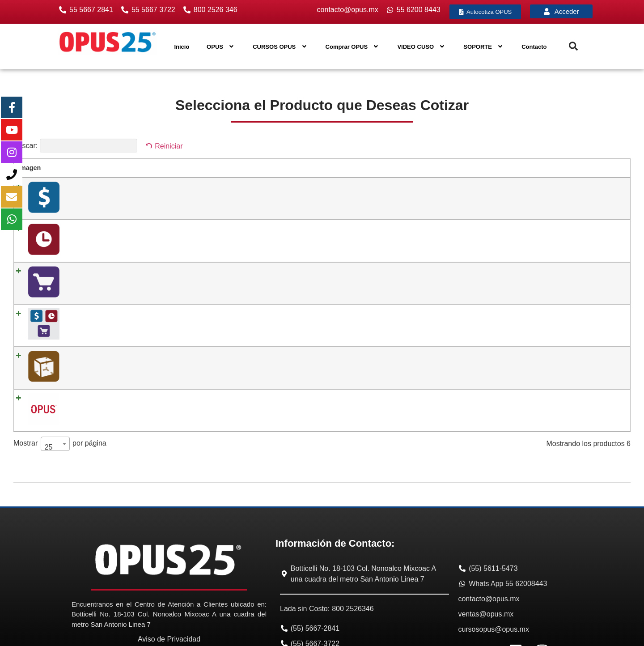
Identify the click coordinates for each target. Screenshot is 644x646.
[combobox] (55, 385)
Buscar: (75, 146)
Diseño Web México (547, 637)
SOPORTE (484, 47)
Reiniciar (169, 146)
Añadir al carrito (596, 189)
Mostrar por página (60, 385)
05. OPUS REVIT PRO (92, 316)
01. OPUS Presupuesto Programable (112, 186)
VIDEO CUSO (422, 47)
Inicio (182, 47)
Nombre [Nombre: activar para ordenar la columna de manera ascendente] (72, 168)
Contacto (534, 47)
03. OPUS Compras (88, 251)
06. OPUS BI (78, 348)
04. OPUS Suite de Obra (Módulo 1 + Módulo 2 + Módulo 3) (145, 283)
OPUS (221, 47)
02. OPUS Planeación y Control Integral (116, 218)
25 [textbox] (49, 388)
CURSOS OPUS (280, 47)
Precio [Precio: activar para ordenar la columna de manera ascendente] (311, 168)
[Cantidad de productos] (553, 189)
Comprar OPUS (353, 47)
